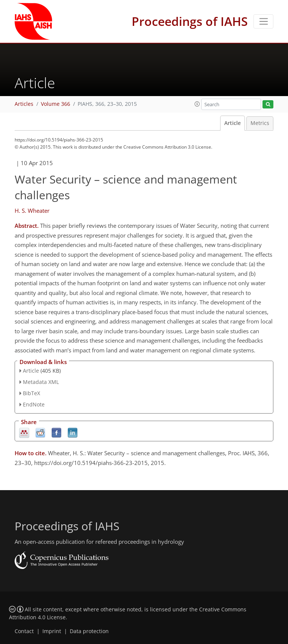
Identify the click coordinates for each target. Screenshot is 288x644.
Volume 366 (55, 104)
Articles (24, 104)
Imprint (52, 631)
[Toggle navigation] (263, 21)
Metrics (260, 123)
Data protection (89, 631)
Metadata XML (41, 382)
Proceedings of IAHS (190, 21)
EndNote (34, 404)
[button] (197, 104)
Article (232, 123)
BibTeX (31, 393)
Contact (24, 631)
